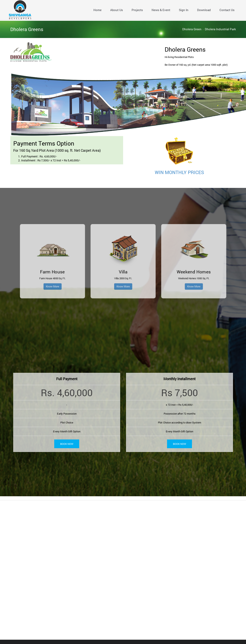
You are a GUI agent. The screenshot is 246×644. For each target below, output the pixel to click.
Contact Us (227, 10)
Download (204, 10)
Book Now (67, 444)
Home (97, 10)
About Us (117, 10)
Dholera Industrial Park (220, 29)
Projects (137, 10)
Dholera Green (192, 29)
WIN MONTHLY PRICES (179, 172)
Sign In (184, 10)
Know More (100, 271)
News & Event (161, 10)
